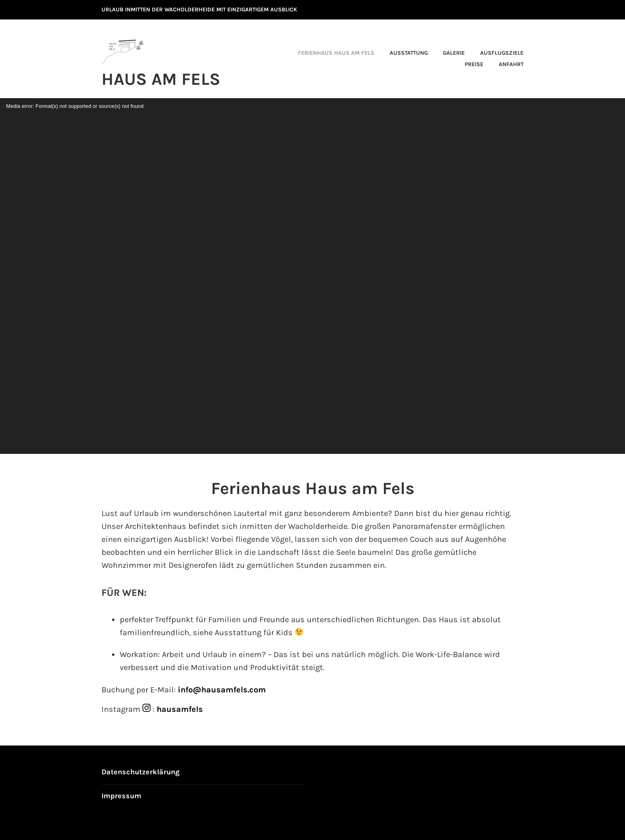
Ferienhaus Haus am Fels (336, 53)
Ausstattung (409, 53)
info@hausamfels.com (222, 690)
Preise (474, 64)
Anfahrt (511, 64)
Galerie (454, 53)
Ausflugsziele (502, 53)
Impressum (121, 796)
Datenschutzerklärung (140, 772)
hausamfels (180, 709)
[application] (312, 276)
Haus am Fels (161, 79)
